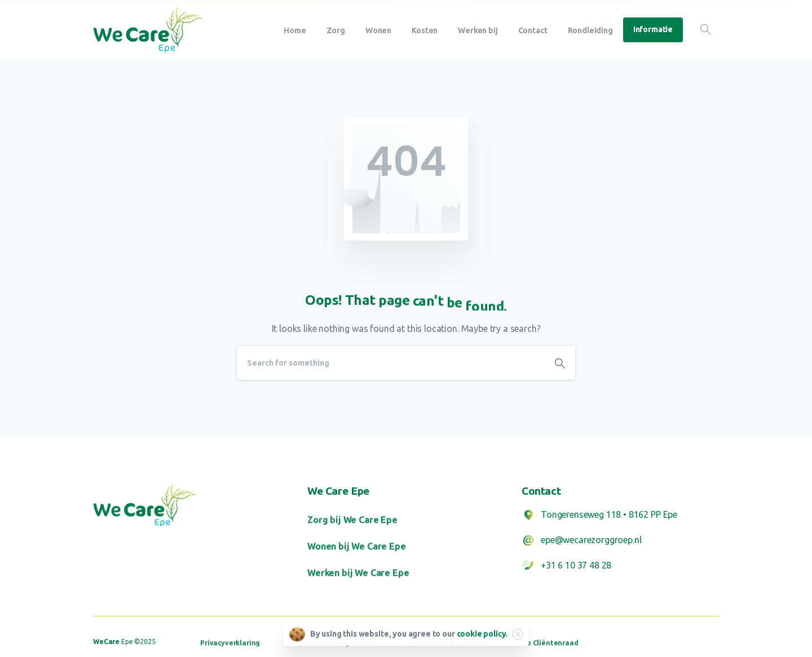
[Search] (391, 363)
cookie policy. (482, 636)
